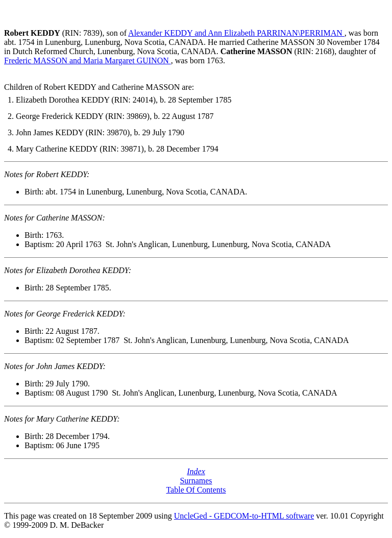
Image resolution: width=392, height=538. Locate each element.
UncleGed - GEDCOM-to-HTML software (244, 516)
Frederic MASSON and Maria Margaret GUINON (88, 60)
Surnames (196, 481)
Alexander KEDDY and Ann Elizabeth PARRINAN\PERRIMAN (236, 33)
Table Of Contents (196, 490)
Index (196, 471)
